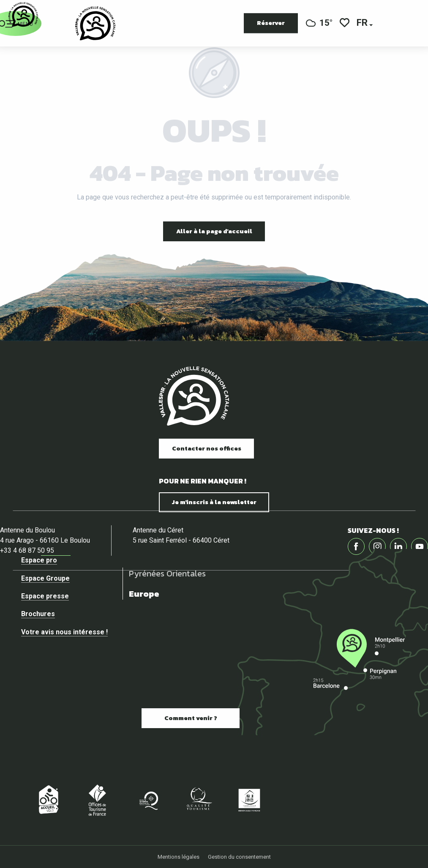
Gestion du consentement (239, 857)
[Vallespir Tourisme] (23, 15)
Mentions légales (179, 857)
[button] (363, 23)
